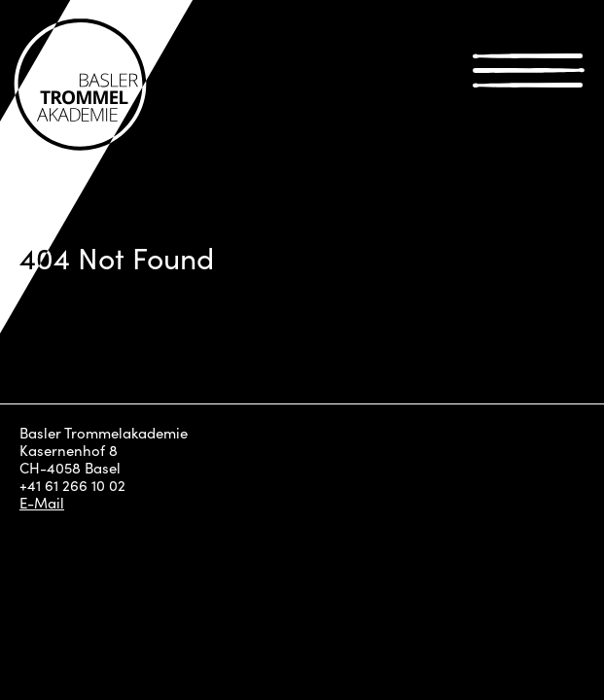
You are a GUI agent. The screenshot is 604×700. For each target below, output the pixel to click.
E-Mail (42, 503)
